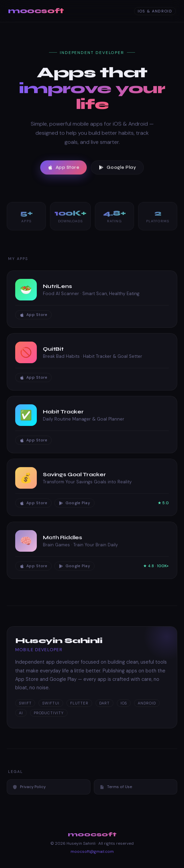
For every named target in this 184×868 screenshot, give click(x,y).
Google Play (117, 169)
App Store (64, 169)
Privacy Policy (29, 787)
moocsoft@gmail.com (92, 851)
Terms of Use (116, 787)
